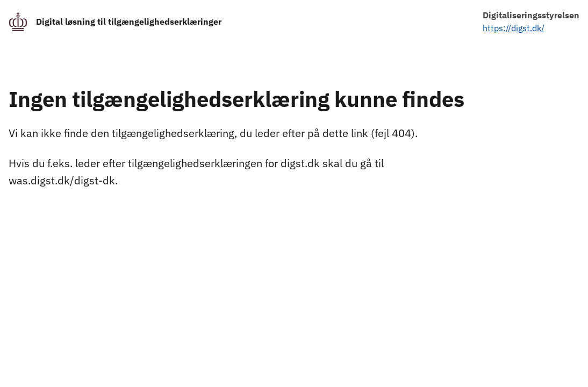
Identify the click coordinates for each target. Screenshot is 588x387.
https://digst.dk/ (514, 28)
